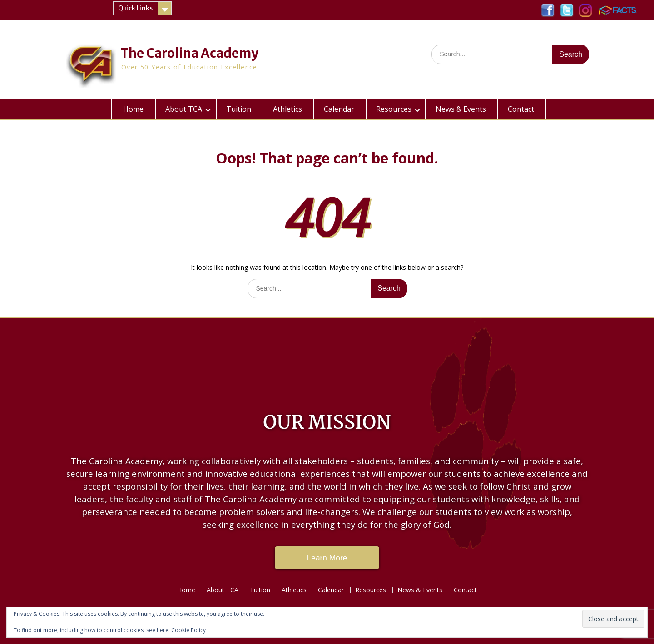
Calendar (339, 109)
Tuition (239, 109)
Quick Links (135, 8)
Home (133, 109)
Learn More (327, 558)
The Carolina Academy (189, 53)
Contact (521, 109)
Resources (394, 109)
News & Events (461, 109)
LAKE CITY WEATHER (327, 359)
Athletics (287, 109)
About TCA (184, 109)
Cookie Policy (188, 630)
